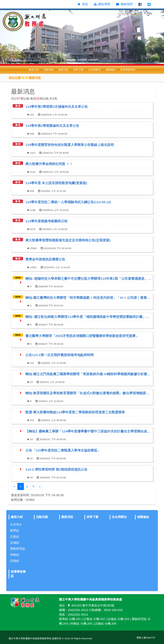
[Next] (40, 486)
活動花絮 (49, 70)
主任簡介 (16, 524)
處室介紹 (34, 70)
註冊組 (15, 537)
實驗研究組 (18, 549)
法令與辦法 (94, 70)
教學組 (15, 530)
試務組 (15, 561)
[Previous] (14, 486)
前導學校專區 (128, 70)
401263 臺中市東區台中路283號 (91, 605)
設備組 (15, 543)
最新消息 (63, 70)
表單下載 (78, 70)
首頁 (25, 78)
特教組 (15, 555)
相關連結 (110, 70)
